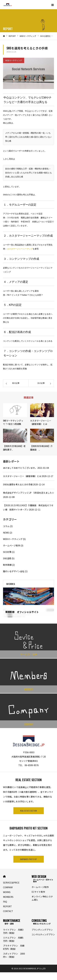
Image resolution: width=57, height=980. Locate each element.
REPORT (7, 906)
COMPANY (8, 887)
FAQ (5, 902)
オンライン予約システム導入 (42, 898)
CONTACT (8, 911)
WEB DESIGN (43, 878)
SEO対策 (7, 552)
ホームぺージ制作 (12, 545)
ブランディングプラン (42, 930)
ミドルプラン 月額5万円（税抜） (13, 939)
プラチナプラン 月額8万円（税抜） (14, 947)
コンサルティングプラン (43, 934)
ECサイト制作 (38, 892)
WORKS (7, 892)
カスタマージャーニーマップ (20, 249)
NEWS (6, 533)
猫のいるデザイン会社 (14, 571)
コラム (6, 526)
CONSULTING (41, 922)
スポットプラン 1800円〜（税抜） (14, 955)
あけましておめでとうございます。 (20, 468)
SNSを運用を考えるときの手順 (18, 484)
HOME (4, 877)
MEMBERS (8, 897)
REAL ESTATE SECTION (28, 811)
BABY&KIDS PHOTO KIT (29, 859)
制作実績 (7, 565)
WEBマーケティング (14, 60)
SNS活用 (7, 558)
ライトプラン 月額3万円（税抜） (13, 931)
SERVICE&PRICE (11, 883)
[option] (28, 602)
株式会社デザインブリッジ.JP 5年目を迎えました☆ (28, 493)
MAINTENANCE (12, 922)
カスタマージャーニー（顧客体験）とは (22, 476)
